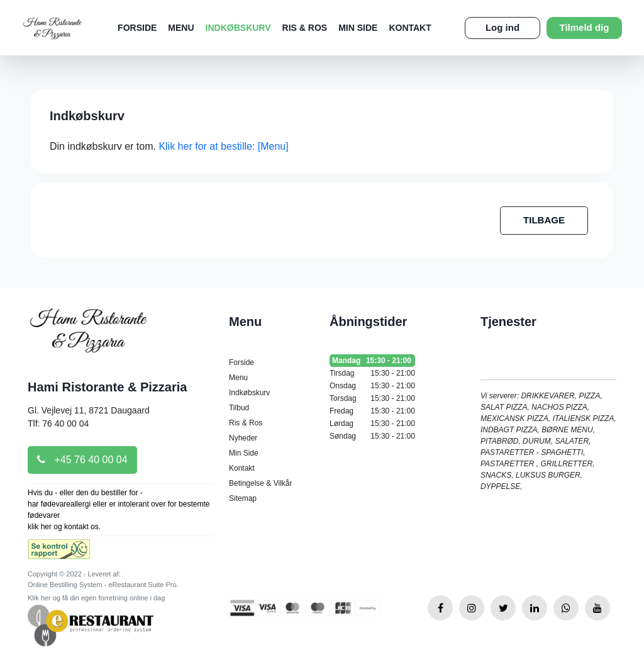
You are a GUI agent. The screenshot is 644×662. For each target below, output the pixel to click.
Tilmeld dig (585, 27)
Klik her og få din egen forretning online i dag (96, 598)
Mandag (372, 361)
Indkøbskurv (238, 28)
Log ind (502, 27)
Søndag (372, 436)
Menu (181, 28)
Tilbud (239, 408)
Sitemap (243, 498)
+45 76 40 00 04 (82, 460)
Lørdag (372, 424)
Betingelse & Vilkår (261, 483)
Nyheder (243, 438)
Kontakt (410, 28)
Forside (137, 28)
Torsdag (372, 398)
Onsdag (372, 386)
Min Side (358, 28)
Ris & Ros (305, 28)
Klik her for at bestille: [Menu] (223, 146)
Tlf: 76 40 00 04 (58, 424)
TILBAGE (544, 220)
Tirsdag (372, 373)
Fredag (372, 411)
